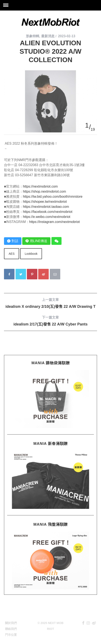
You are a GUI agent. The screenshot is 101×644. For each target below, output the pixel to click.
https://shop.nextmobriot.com (44, 191)
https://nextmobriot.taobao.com (46, 207)
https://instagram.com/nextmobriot (54, 222)
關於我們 (11, 623)
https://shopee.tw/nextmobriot (45, 202)
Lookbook (31, 254)
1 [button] (87, 125)
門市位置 (11, 635)
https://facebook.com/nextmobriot (48, 212)
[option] (50, 70)
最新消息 (48, 36)
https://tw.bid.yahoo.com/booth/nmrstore (53, 197)
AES (12, 254)
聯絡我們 (11, 629)
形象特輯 (33, 36)
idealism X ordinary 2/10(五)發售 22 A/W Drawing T (50, 303)
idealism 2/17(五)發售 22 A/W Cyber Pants (50, 321)
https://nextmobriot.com (40, 186)
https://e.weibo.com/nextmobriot (47, 217)
